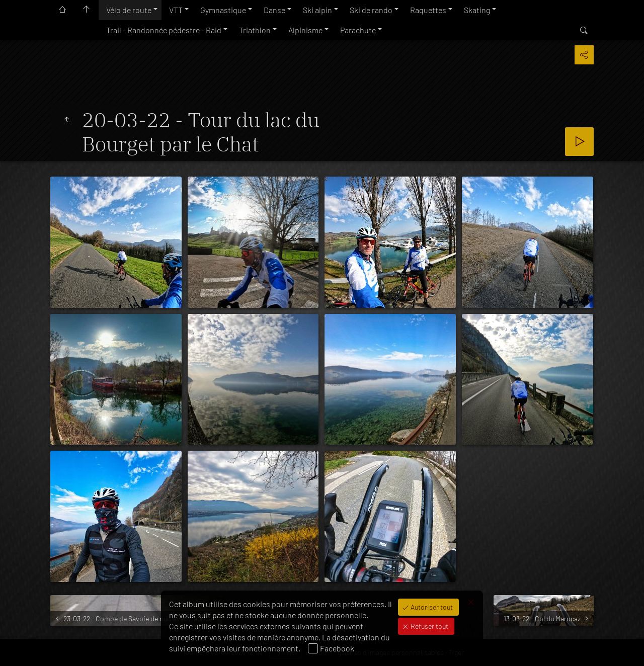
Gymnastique (223, 10)
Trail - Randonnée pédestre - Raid (164, 30)
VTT (176, 10)
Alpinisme (305, 30)
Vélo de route (129, 10)
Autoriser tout (431, 607)
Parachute (358, 30)
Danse (274, 10)
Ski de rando (371, 10)
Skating (477, 10)
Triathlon (255, 30)
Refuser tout (429, 626)
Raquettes (428, 10)
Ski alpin (317, 10)
